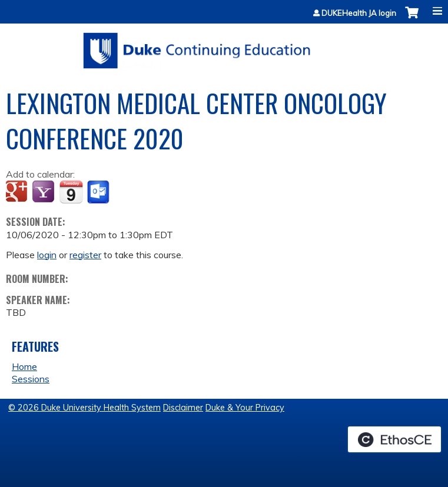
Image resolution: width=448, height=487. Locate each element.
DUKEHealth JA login (359, 13)
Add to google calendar (18, 192)
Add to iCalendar (71, 192)
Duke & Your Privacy (245, 408)
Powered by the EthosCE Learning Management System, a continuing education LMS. (394, 439)
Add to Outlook (99, 192)
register (85, 255)
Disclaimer (183, 408)
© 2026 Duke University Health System (84, 408)
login (47, 255)
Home (24, 366)
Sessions (31, 379)
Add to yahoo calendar (44, 192)
